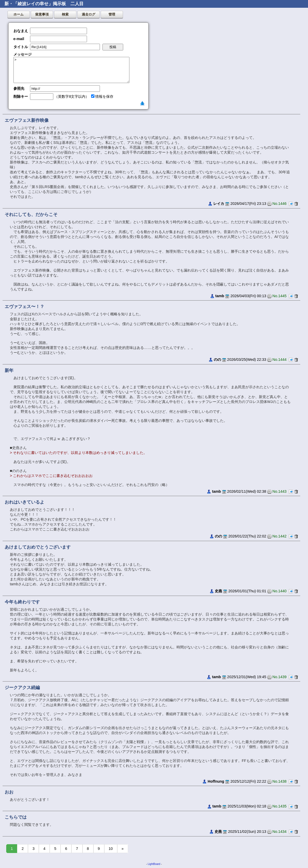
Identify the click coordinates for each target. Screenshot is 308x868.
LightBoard (154, 864)
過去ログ (89, 14)
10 (111, 849)
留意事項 (42, 14)
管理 (112, 14)
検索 (65, 14)
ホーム (19, 14)
